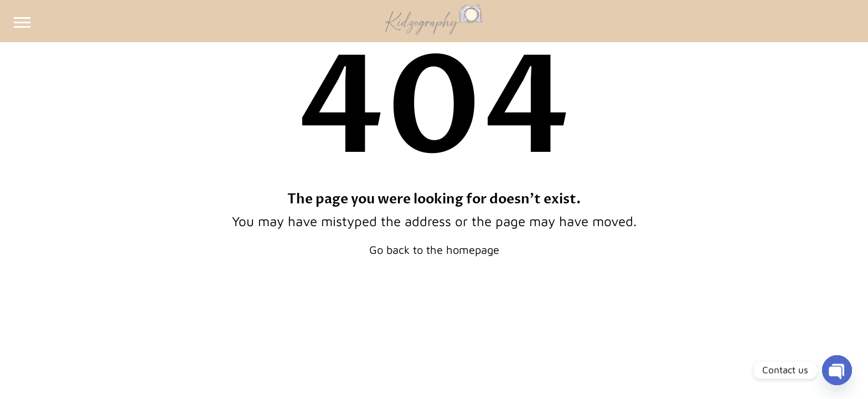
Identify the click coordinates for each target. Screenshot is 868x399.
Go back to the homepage (434, 250)
